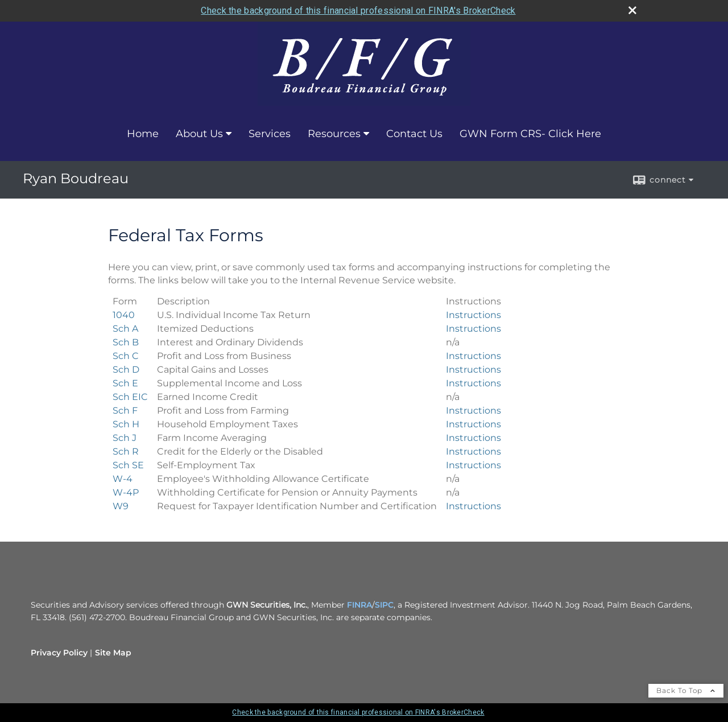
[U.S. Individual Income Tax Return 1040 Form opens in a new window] (124, 315)
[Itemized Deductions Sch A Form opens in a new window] (125, 329)
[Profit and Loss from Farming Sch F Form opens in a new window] (125, 410)
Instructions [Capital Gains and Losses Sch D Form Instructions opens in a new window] (473, 370)
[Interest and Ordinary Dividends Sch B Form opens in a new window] (126, 342)
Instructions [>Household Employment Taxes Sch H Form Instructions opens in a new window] (473, 424)
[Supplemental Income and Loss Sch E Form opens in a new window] (125, 383)
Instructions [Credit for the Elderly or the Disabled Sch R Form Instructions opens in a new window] (473, 451)
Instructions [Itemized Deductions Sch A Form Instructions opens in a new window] (473, 329)
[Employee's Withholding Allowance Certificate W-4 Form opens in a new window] (123, 479)
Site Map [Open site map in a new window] (113, 653)
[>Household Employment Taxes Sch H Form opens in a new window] (126, 424)
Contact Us (414, 134)
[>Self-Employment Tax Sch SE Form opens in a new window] (128, 465)
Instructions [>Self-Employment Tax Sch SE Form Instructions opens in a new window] (473, 465)
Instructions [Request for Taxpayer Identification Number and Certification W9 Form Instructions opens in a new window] (473, 506)
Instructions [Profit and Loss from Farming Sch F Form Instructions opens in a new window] (473, 410)
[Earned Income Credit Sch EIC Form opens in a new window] (130, 397)
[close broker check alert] (632, 10)
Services (270, 134)
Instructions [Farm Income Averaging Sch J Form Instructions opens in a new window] (473, 438)
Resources (334, 134)
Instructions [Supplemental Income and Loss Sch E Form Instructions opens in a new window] (473, 383)
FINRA (359, 605)
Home (143, 134)
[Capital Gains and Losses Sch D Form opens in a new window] (126, 370)
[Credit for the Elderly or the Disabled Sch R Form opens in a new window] (126, 451)
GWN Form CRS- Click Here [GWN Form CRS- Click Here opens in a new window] (530, 134)
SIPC (384, 605)
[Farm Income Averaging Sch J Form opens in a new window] (125, 438)
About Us (199, 134)
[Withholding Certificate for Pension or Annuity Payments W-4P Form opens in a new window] (126, 492)
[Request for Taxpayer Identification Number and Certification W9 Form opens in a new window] (121, 506)
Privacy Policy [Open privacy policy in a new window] (59, 653)
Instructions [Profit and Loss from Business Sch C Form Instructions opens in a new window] (473, 356)
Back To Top (686, 690)
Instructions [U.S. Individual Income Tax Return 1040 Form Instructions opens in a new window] (473, 315)
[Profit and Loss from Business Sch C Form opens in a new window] (126, 356)
